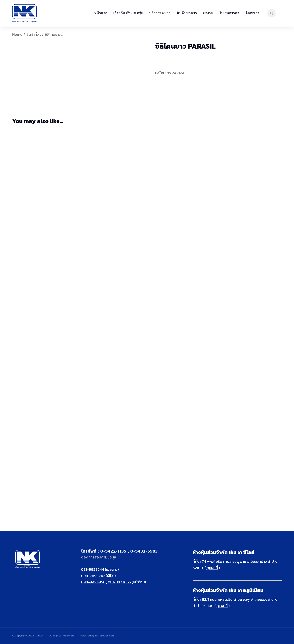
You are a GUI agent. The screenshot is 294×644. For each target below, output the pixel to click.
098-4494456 (93, 582)
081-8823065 (119, 582)
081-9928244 (93, 569)
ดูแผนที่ (212, 568)
